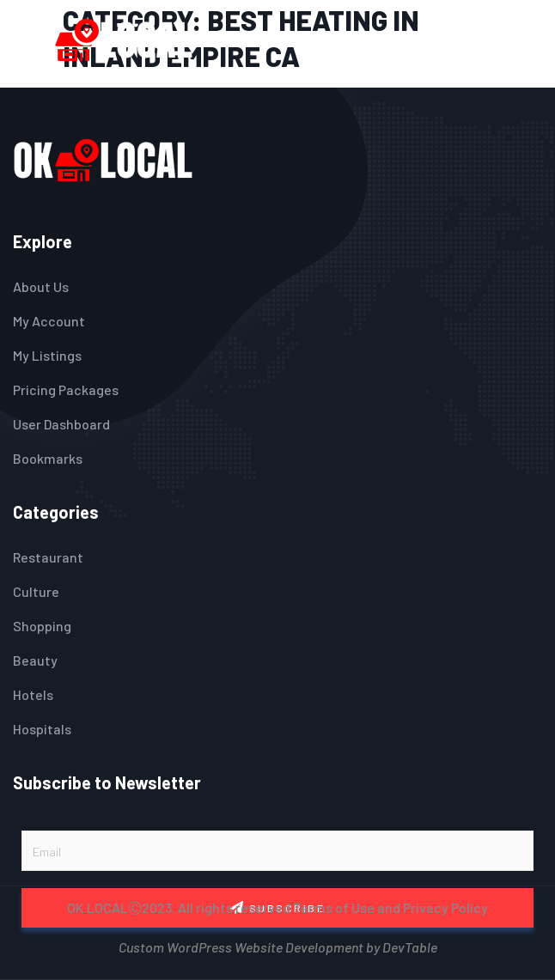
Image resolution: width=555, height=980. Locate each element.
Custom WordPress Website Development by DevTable (278, 945)
